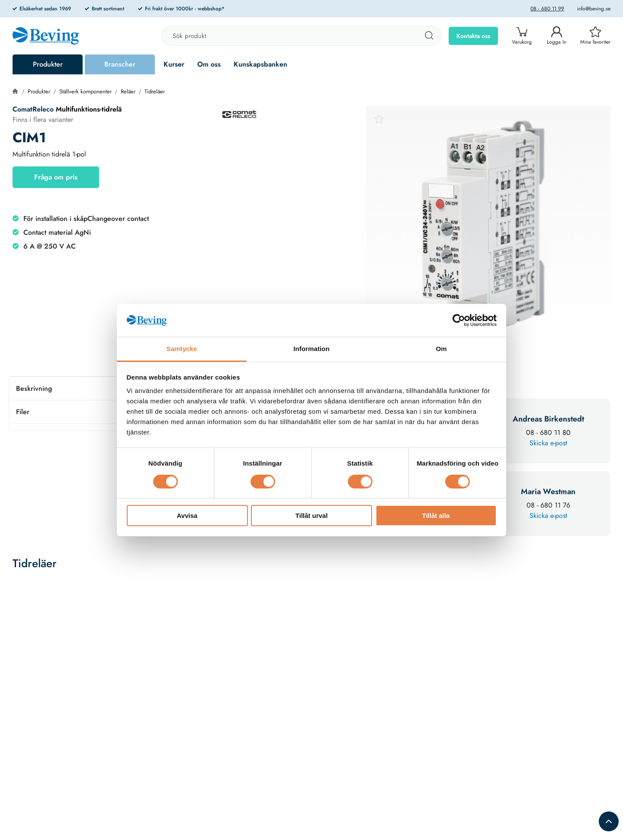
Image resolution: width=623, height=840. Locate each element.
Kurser (174, 64)
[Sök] (429, 36)
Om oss (209, 64)
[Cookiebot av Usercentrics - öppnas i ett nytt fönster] (459, 320)
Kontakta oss (473, 36)
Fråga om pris (56, 177)
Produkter (48, 64)
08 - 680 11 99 (547, 9)
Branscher (120, 64)
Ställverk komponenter (85, 91)
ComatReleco (33, 109)
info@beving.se (594, 9)
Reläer (128, 91)
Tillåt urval (312, 516)
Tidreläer (155, 91)
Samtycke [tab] (182, 349)
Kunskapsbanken (260, 64)
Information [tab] (311, 349)
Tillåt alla (436, 516)
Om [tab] (441, 349)
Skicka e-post (548, 443)
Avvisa (187, 516)
